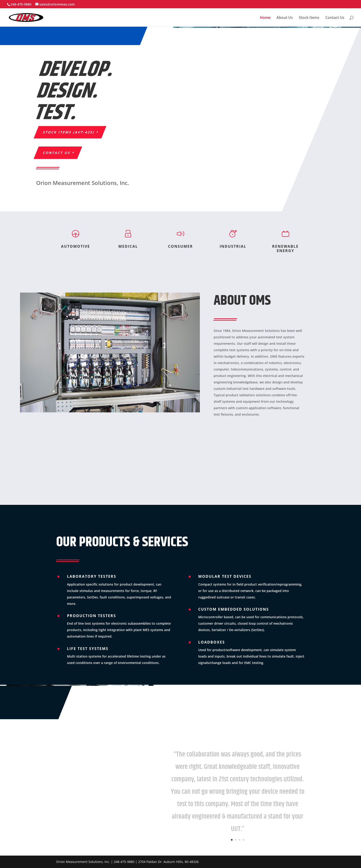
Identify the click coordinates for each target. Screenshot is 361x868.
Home (265, 18)
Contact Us (335, 18)
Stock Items (309, 18)
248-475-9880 (21, 4)
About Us (285, 18)
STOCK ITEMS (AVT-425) (69, 132)
